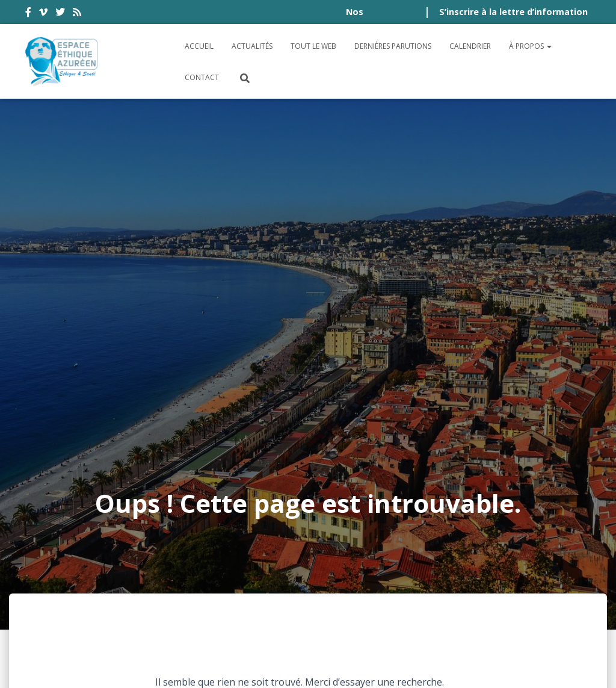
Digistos (328, 665)
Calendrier (470, 46)
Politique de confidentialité (389, 565)
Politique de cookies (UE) (97, 597)
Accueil (199, 46)
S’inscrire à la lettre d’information (513, 12)
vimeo (43, 14)
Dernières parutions (393, 46)
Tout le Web (313, 46)
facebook (28, 14)
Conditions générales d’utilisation (205, 565)
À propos (530, 46)
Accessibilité (65, 565)
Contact (202, 77)
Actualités (252, 46)
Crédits (497, 565)
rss (77, 14)
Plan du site (559, 565)
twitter (60, 14)
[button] (549, 46)
